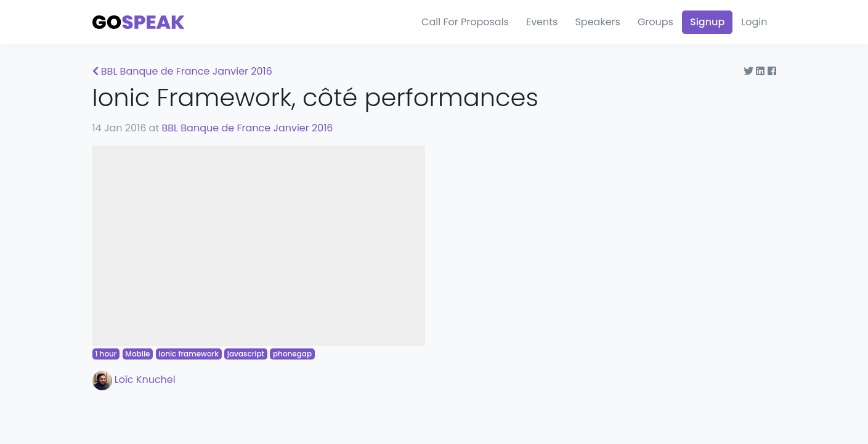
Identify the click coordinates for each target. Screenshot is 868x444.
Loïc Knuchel (134, 380)
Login (754, 22)
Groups (655, 22)
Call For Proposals (465, 22)
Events (542, 22)
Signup (707, 22)
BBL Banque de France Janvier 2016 (182, 71)
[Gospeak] (139, 23)
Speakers (597, 22)
